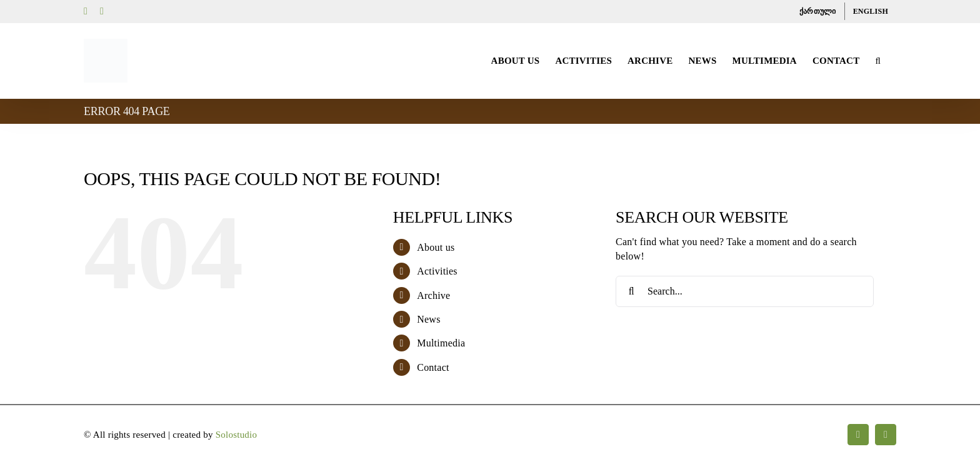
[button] (878, 61)
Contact (433, 367)
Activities (437, 271)
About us (436, 247)
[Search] (631, 291)
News (428, 319)
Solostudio (237, 435)
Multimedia (441, 343)
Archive (433, 295)
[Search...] (745, 291)
